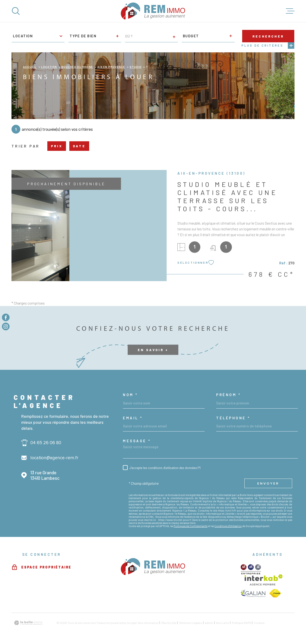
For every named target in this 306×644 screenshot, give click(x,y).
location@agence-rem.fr (54, 458)
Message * (137, 441)
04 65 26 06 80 (46, 443)
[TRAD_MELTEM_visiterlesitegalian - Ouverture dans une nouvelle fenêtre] (253, 593)
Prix (57, 146)
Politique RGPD (242, 623)
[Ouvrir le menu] (290, 11)
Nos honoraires (148, 623)
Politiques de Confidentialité (191, 526)
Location (49, 67)
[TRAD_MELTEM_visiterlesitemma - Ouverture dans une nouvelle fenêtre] (251, 569)
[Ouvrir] (16, 11)
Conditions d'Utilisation (228, 526)
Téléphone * (233, 418)
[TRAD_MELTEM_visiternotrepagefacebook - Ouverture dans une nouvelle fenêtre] (6, 317)
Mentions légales (191, 623)
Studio (136, 67)
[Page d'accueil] (153, 11)
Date (79, 146)
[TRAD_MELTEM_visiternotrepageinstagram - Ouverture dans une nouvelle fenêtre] (6, 327)
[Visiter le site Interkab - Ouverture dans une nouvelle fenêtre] (264, 580)
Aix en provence (111, 67)
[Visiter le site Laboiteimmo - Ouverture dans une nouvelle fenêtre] (28, 623)
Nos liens (222, 623)
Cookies (259, 623)
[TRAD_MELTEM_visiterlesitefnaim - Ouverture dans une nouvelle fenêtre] (275, 593)
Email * (133, 418)
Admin (209, 623)
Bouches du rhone (77, 67)
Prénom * (228, 395)
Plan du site (169, 623)
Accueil (30, 67)
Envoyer (268, 483)
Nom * (130, 395)
